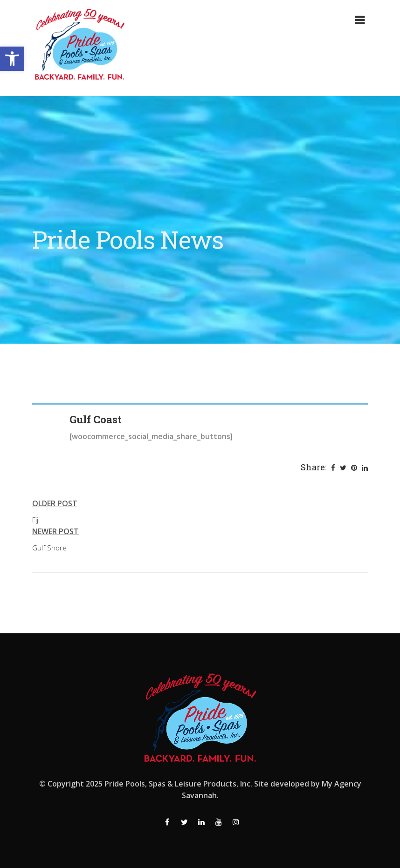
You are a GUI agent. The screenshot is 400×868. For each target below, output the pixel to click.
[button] (12, 59)
